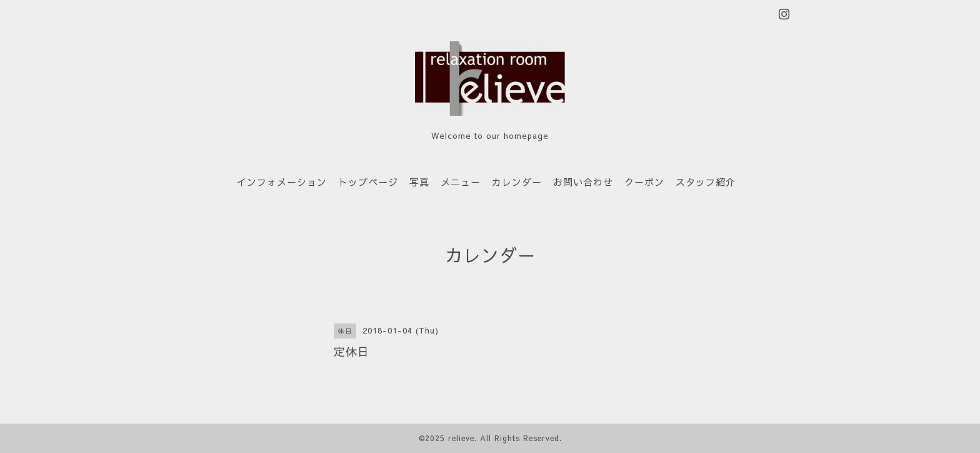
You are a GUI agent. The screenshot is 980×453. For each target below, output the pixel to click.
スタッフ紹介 (706, 182)
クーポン (644, 182)
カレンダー (517, 182)
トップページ (368, 182)
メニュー (461, 182)
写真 (419, 182)
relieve (461, 438)
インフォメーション (282, 182)
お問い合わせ (583, 182)
